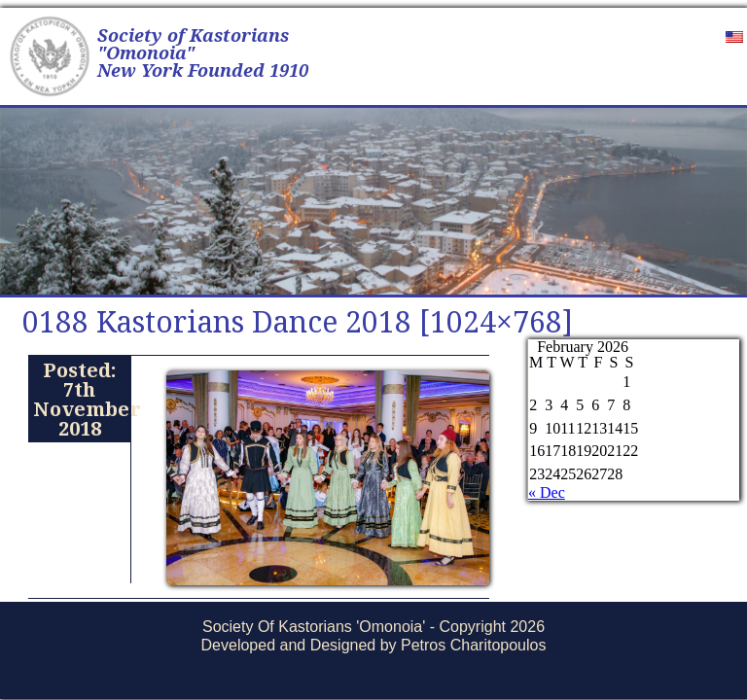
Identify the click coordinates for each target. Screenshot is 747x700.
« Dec (547, 492)
